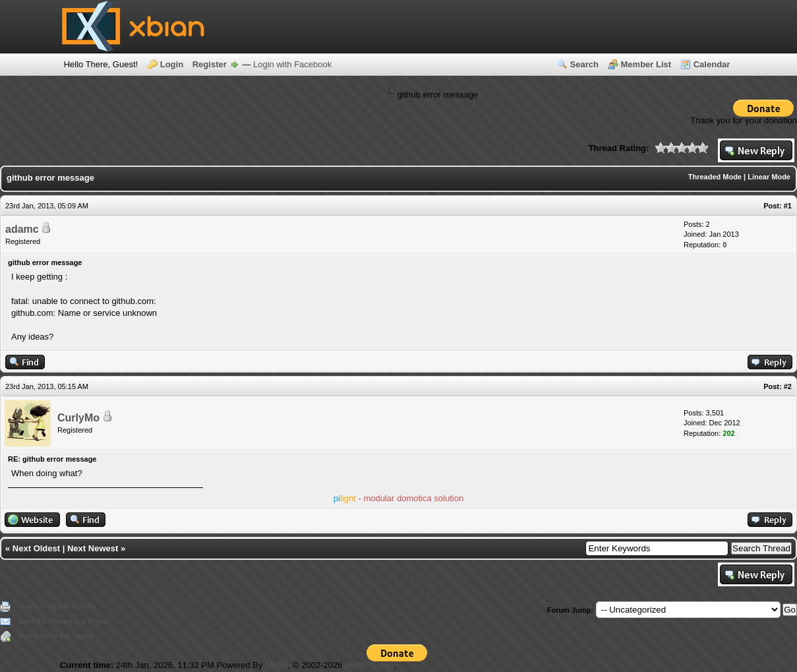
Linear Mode (769, 177)
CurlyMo (78, 418)
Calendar (712, 64)
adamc (22, 229)
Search (584, 64)
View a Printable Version (56, 606)
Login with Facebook (292, 64)
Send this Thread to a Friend (63, 621)
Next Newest (93, 548)
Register (210, 64)
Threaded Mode (715, 177)
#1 (788, 206)
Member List (646, 64)
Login (172, 64)
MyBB (277, 665)
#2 (788, 386)
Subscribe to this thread (55, 636)
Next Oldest (36, 548)
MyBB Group (369, 665)
